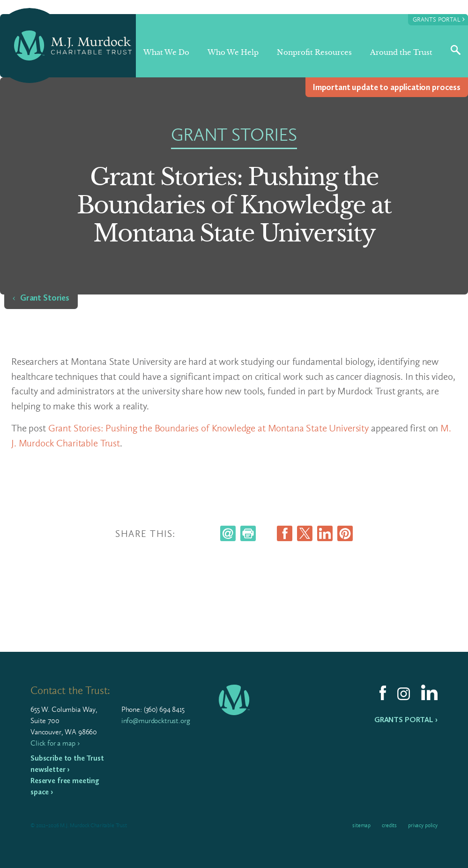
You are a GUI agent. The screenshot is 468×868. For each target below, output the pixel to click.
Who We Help (233, 52)
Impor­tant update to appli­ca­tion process (387, 87)
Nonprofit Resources (314, 52)
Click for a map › (55, 743)
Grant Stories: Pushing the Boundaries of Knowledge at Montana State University (208, 428)
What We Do (166, 52)
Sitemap (361, 825)
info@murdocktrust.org (156, 721)
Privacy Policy (423, 825)
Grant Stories (45, 298)
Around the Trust (401, 52)
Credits (389, 825)
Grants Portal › (406, 720)
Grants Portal (439, 19)
